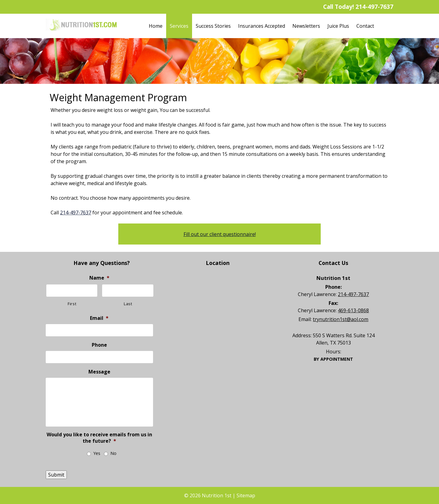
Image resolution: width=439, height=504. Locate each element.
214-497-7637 (374, 7)
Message (99, 372)
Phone (99, 345)
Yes (97, 453)
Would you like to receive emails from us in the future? (99, 438)
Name (99, 278)
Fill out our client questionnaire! (220, 234)
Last (128, 304)
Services (179, 26)
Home (156, 26)
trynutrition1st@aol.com (341, 319)
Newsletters (306, 26)
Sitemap (246, 495)
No (113, 453)
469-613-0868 (353, 310)
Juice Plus (338, 26)
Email (99, 318)
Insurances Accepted (262, 26)
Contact (365, 26)
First (72, 304)
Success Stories (213, 26)
